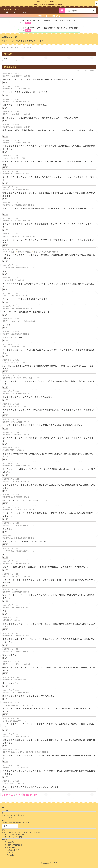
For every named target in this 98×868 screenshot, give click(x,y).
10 (27, 795)
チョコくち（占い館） (14, 837)
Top (6, 810)
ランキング (9, 818)
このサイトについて (13, 853)
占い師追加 (9, 842)
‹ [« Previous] (2, 795)
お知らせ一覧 (10, 848)
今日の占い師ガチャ (13, 850)
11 (31, 795)
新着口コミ (10, 47)
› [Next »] (38, 795)
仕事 (6, 83)
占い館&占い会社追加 (14, 845)
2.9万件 (51, 2)
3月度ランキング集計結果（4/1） (49, 5)
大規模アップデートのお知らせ (49, 16)
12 (35, 795)
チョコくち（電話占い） (15, 834)
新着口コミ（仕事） (23, 47)
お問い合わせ (10, 855)
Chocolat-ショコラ (12, 9)
